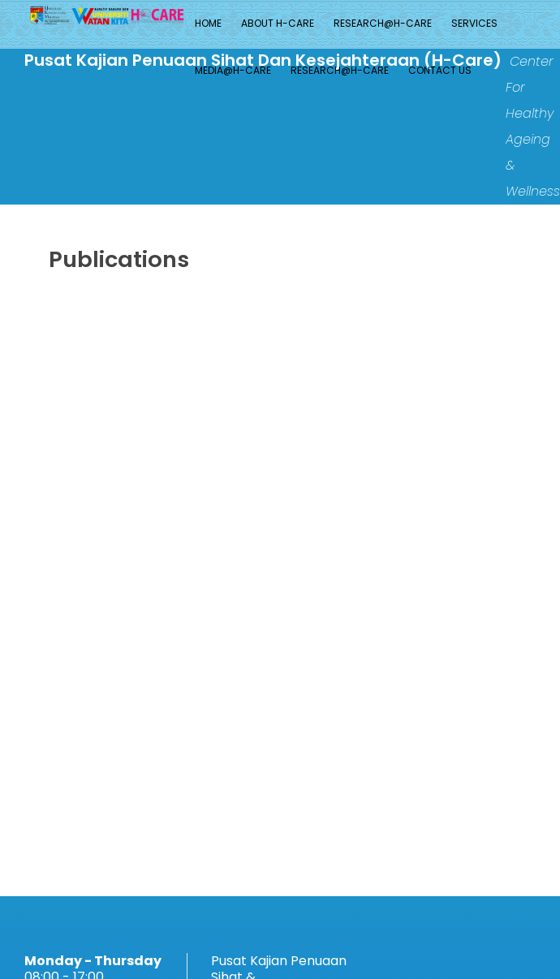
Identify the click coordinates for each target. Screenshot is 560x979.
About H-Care (278, 23)
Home (208, 23)
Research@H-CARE (383, 23)
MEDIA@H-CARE (233, 70)
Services (474, 23)
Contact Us (440, 70)
